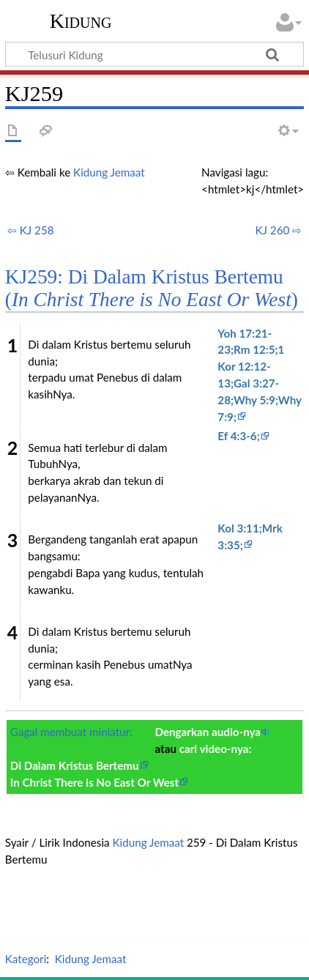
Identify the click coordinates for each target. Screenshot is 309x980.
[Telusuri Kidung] (154, 54)
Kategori (26, 959)
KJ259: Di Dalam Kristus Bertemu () (152, 288)
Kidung (81, 21)
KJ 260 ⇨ (278, 230)
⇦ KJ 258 (31, 230)
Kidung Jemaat (109, 172)
